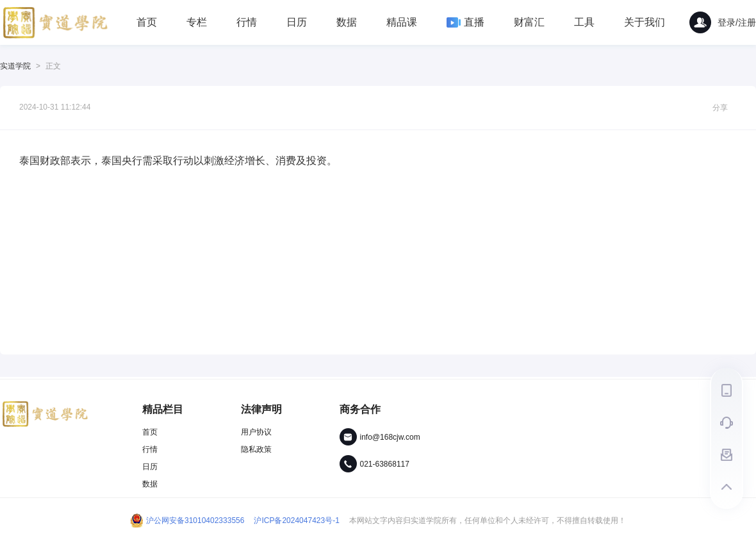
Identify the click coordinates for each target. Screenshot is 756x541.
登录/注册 (723, 22)
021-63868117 (385, 464)
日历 (297, 22)
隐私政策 (256, 449)
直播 (465, 22)
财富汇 (529, 22)
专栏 (197, 22)
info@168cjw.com (390, 437)
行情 (247, 22)
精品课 (402, 22)
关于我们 (645, 22)
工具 (584, 22)
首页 (147, 22)
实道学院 (15, 66)
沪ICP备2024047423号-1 (296, 520)
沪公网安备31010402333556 (187, 520)
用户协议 (256, 432)
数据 (347, 22)
